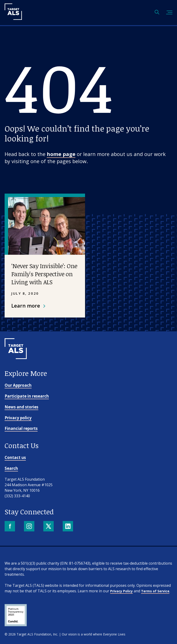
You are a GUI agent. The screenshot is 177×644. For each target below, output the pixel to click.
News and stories (21, 407)
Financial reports (21, 428)
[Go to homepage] (16, 367)
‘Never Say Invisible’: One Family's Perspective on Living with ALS (44, 274)
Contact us (15, 457)
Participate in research (27, 396)
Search (11, 468)
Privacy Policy (121, 591)
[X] (49, 527)
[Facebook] (10, 527)
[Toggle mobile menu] (169, 13)
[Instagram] (30, 527)
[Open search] (157, 13)
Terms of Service (155, 591)
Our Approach (18, 385)
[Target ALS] (13, 18)
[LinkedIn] (68, 527)
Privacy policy (18, 418)
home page (61, 154)
